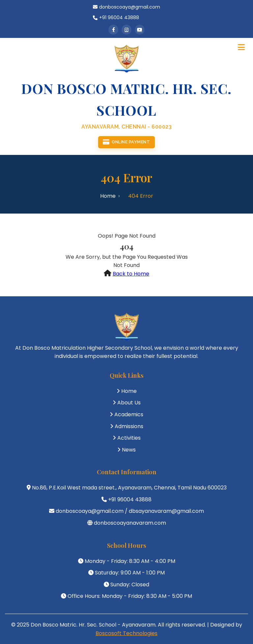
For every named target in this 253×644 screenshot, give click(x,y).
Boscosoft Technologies (126, 633)
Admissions (129, 426)
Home (108, 196)
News (129, 450)
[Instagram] (126, 30)
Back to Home (131, 274)
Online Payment (126, 142)
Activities (129, 438)
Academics (129, 414)
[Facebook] (113, 30)
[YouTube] (140, 30)
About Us (129, 403)
